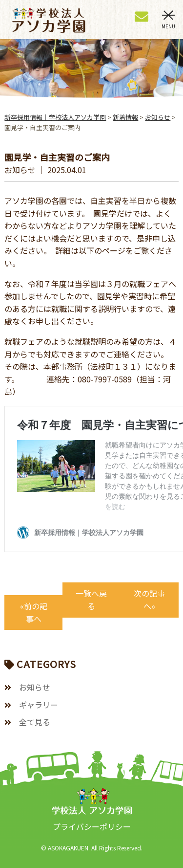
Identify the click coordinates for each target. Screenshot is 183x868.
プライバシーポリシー (92, 826)
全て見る (35, 722)
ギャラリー (39, 705)
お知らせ (35, 687)
